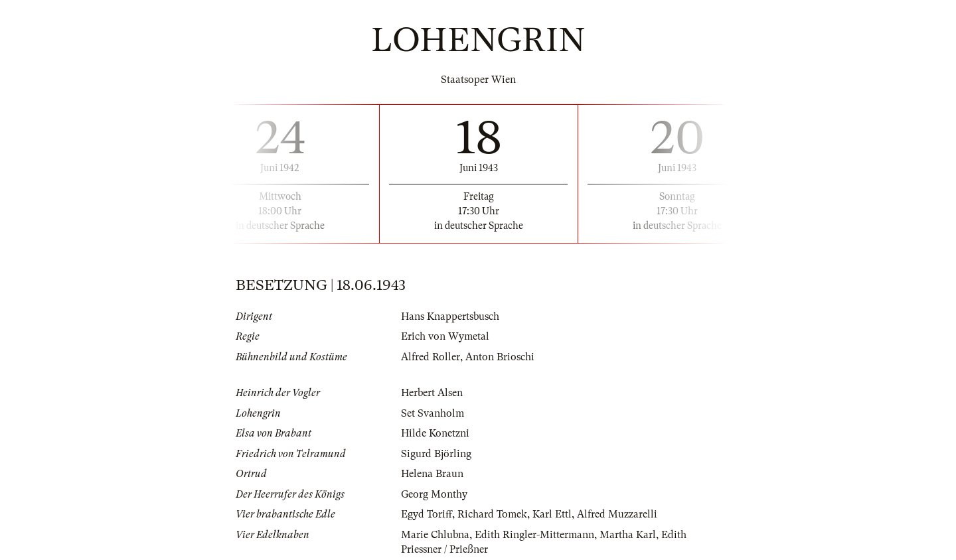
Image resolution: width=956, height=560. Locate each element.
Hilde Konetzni (435, 433)
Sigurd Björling (436, 454)
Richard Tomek (492, 514)
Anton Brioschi (500, 357)
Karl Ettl (552, 514)
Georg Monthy (434, 494)
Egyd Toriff (427, 514)
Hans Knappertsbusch (450, 316)
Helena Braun (432, 474)
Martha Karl (628, 535)
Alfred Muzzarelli (617, 514)
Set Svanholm (433, 413)
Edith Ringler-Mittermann (534, 535)
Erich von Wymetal (445, 336)
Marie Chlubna (435, 535)
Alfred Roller (431, 357)
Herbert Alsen (432, 393)
